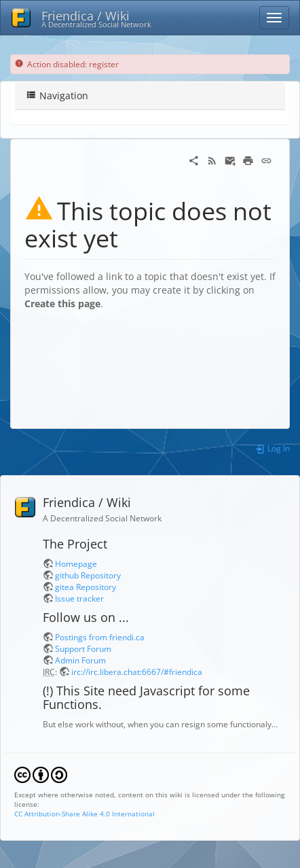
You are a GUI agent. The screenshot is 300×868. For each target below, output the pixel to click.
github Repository (88, 575)
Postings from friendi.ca (100, 637)
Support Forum (83, 648)
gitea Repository (86, 587)
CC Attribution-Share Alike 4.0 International (85, 814)
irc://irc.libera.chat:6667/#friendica (137, 672)
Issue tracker (79, 598)
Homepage (76, 563)
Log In (273, 448)
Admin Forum (80, 660)
